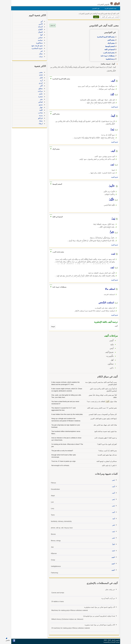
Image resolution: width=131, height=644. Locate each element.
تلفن (113, 525)
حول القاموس (95, 8)
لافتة (113, 551)
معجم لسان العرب (108, 53)
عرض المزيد (114, 107)
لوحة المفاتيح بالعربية (110, 8)
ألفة (113, 519)
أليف (113, 487)
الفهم (113, 557)
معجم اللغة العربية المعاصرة (105, 37)
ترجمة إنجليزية (110, 59)
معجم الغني (111, 40)
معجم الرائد (111, 43)
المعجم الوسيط (109, 46)
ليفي (113, 480)
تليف (113, 531)
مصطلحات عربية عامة (107, 56)
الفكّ (113, 544)
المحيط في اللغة (109, 49)
